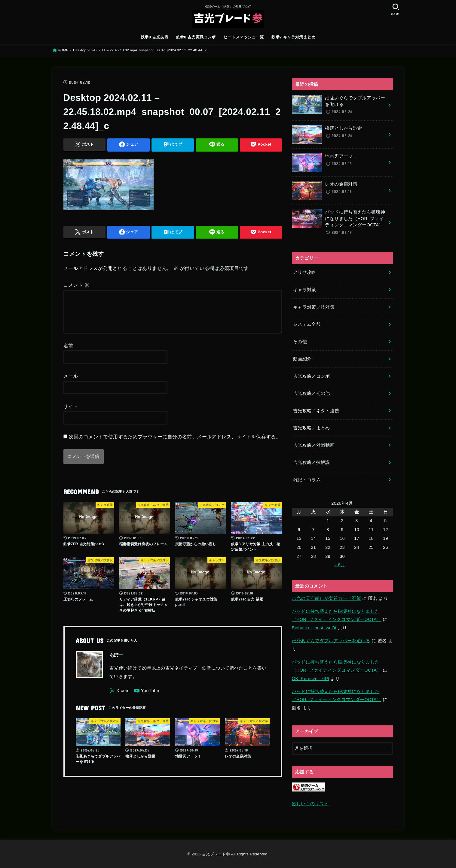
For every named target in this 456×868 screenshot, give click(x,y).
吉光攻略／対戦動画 (314, 445)
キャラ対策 (305, 290)
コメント (77, 285)
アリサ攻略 (305, 272)
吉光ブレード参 (216, 854)
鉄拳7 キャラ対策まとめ (293, 37)
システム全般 (307, 324)
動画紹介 (302, 359)
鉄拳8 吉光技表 (155, 37)
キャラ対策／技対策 (314, 307)
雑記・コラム (307, 480)
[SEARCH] (396, 9)
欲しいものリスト (310, 804)
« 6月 (340, 565)
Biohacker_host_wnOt (314, 628)
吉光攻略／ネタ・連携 (316, 411)
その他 (300, 342)
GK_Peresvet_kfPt (311, 679)
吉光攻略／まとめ (312, 428)
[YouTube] (147, 698)
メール (71, 383)
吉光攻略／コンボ (312, 376)
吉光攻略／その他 (312, 393)
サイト (71, 413)
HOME (63, 50)
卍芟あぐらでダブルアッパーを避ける (331, 641)
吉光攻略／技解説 (312, 462)
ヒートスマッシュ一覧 (244, 37)
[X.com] (119, 698)
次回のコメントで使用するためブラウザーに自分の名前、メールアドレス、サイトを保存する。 (175, 444)
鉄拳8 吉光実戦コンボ (196, 37)
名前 (68, 353)
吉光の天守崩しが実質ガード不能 (326, 598)
